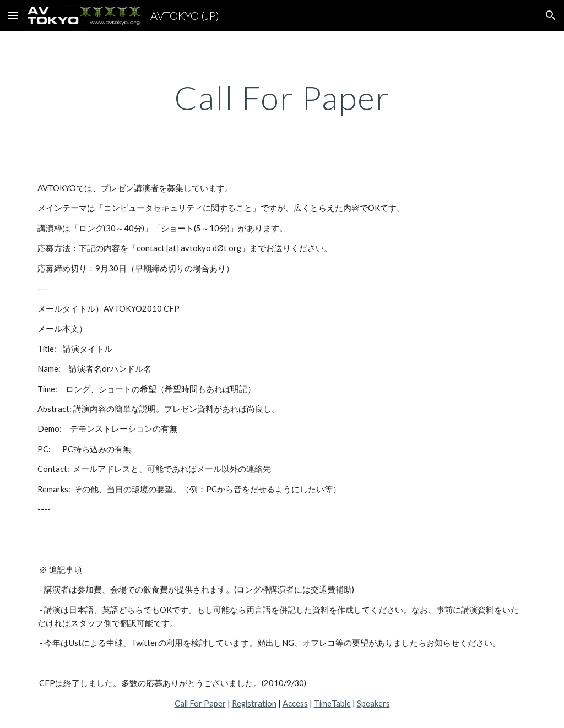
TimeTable (332, 703)
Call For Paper (200, 703)
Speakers (373, 703)
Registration (254, 703)
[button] (13, 15)
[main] (282, 97)
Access (295, 703)
